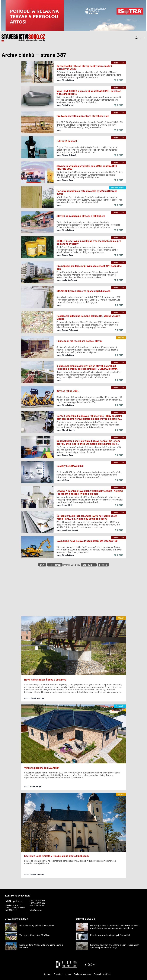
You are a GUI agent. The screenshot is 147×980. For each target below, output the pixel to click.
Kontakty (47, 974)
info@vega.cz (36, 910)
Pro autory (58, 974)
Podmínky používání (102, 974)
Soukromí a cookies (83, 974)
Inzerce (68, 974)
